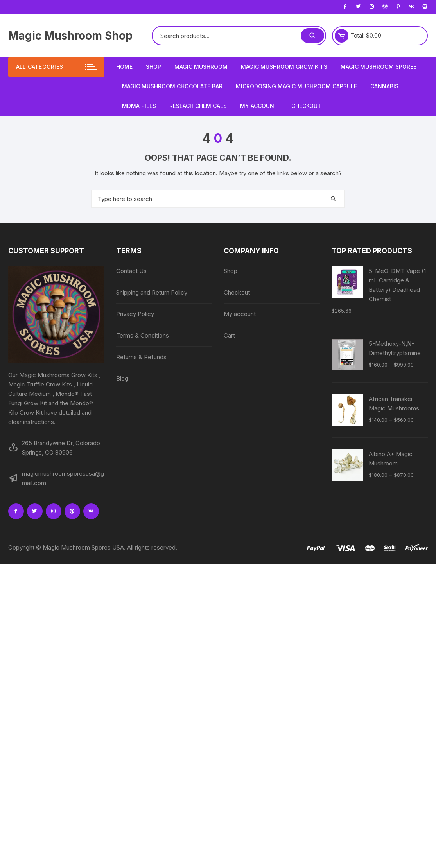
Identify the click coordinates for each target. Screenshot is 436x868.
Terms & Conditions (143, 335)
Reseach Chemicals (198, 106)
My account (259, 106)
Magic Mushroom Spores (379, 67)
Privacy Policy (135, 314)
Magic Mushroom (201, 67)
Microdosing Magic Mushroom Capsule (296, 86)
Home (124, 67)
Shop (153, 67)
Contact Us (131, 271)
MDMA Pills (139, 106)
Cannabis (384, 86)
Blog (122, 378)
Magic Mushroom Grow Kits (284, 67)
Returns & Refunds (141, 357)
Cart (229, 335)
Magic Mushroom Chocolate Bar (172, 86)
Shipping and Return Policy (152, 292)
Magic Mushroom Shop (70, 36)
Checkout (306, 106)
